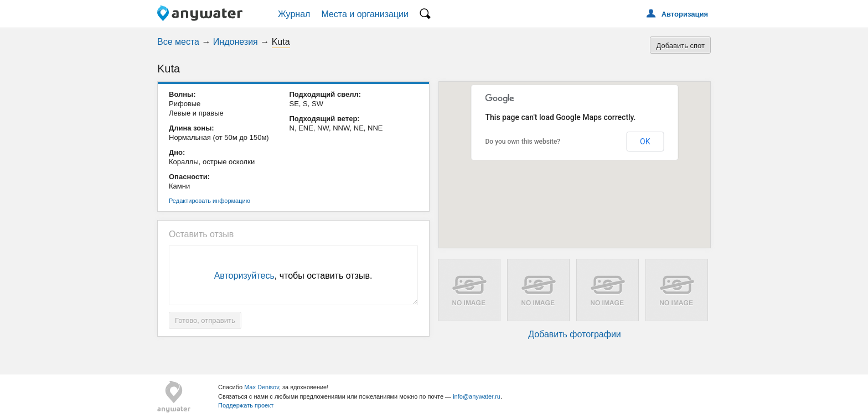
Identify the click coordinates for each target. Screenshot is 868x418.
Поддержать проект (246, 405)
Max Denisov (262, 387)
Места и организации (365, 14)
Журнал (294, 14)
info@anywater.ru (477, 396)
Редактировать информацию (210, 201)
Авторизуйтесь (244, 276)
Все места (178, 42)
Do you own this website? (523, 142)
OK (645, 142)
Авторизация (685, 14)
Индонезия (236, 42)
